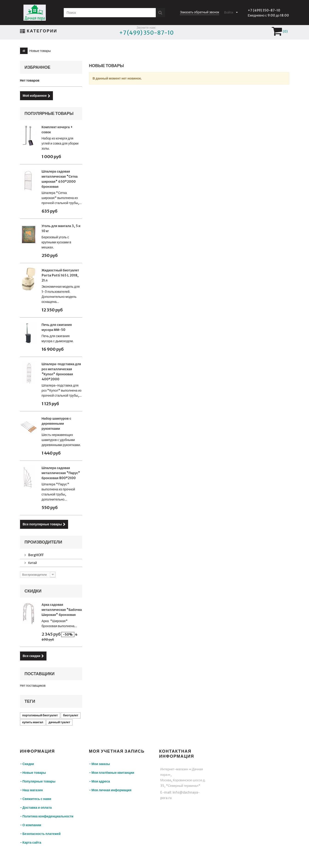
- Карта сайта (31, 842)
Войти (229, 12)
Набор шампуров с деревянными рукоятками (56, 424)
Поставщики (40, 674)
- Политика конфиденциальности (47, 816)
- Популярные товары (38, 781)
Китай (32, 563)
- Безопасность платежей (40, 834)
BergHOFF (36, 555)
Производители (43, 542)
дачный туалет (59, 722)
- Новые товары (33, 773)
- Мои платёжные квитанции (112, 773)
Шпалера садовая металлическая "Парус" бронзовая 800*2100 (61, 473)
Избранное (38, 67)
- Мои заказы (100, 764)
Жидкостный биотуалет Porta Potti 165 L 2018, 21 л (60, 275)
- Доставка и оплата (36, 808)
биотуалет (71, 715)
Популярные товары (49, 113)
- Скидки (27, 764)
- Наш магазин (31, 790)
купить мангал (33, 722)
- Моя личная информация (110, 790)
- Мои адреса (100, 781)
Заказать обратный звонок (199, 12)
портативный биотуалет (40, 715)
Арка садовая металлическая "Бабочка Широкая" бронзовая (62, 610)
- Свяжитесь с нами (36, 799)
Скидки (33, 591)
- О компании (31, 825)
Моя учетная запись (117, 751)
